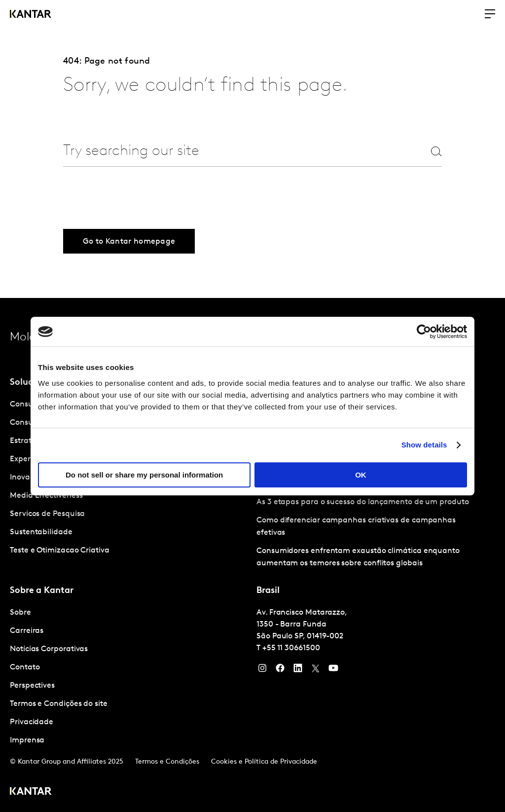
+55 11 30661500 (291, 648)
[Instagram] (262, 670)
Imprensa (27, 740)
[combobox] (229, 151)
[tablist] (252, 555)
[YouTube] (298, 670)
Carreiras (27, 631)
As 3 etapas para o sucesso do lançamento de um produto (363, 502)
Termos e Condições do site (59, 704)
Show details (424, 445)
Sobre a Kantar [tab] (42, 591)
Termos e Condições (167, 762)
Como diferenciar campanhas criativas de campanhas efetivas (356, 527)
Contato (25, 667)
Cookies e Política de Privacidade (264, 762)
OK (361, 475)
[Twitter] (316, 670)
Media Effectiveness (46, 496)
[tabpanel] (129, 677)
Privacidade (32, 722)
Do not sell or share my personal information (144, 475)
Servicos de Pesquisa (47, 514)
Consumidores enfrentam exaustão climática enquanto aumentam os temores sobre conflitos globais (358, 557)
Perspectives (32, 686)
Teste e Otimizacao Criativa (60, 551)
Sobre (20, 613)
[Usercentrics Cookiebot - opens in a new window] (424, 332)
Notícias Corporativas (49, 649)
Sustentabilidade (41, 532)
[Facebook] (280, 670)
